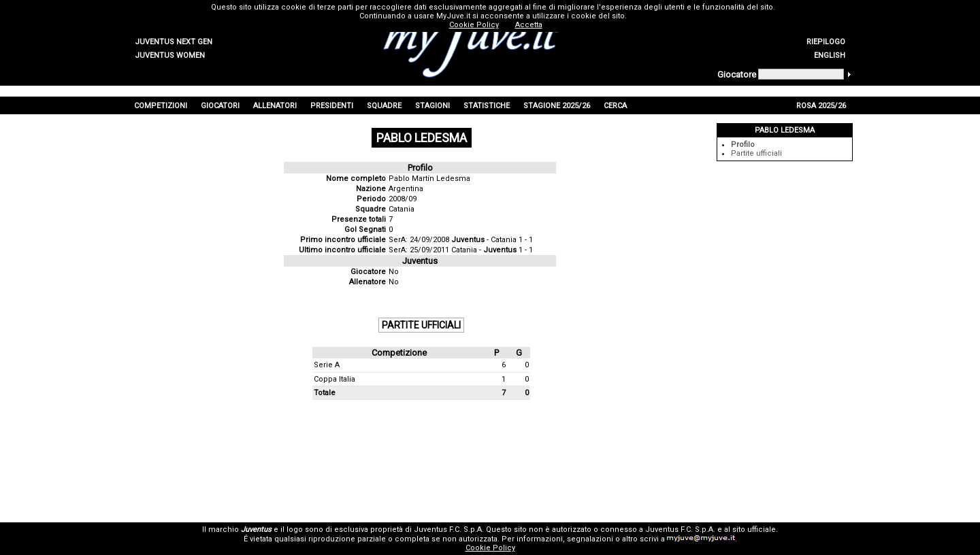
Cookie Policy (490, 548)
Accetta (529, 25)
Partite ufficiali (756, 153)
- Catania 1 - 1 (492, 240)
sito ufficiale (754, 529)
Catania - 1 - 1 (492, 250)
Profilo (743, 145)
